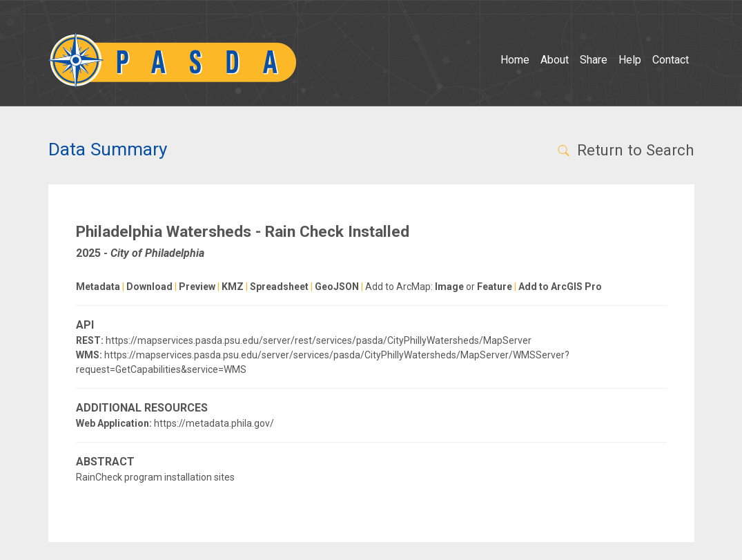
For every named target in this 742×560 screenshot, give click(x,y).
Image (449, 287)
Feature (495, 287)
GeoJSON (337, 287)
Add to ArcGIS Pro (560, 287)
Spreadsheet (279, 287)
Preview (197, 287)
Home (515, 60)
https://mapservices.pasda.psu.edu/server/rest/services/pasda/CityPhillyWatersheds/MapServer (319, 340)
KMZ (233, 287)
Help (630, 60)
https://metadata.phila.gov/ (214, 423)
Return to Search (625, 150)
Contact (671, 60)
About (555, 60)
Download (149, 287)
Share (594, 60)
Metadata (98, 287)
